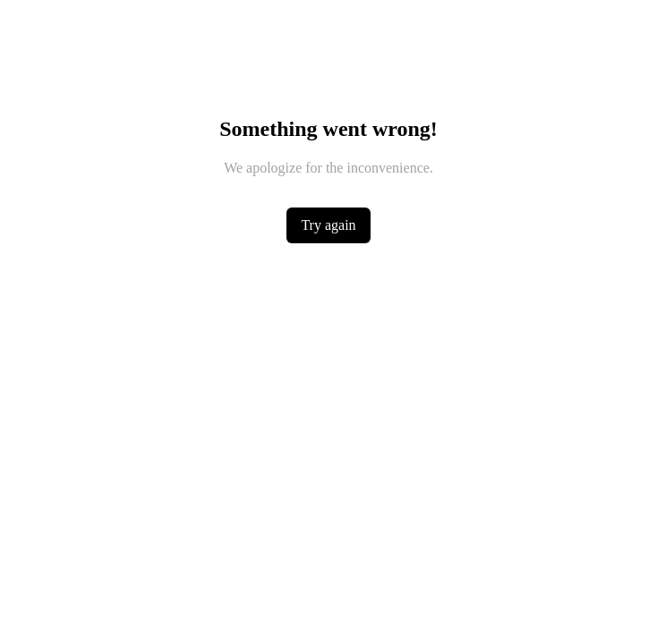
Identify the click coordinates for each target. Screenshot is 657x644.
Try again (328, 225)
